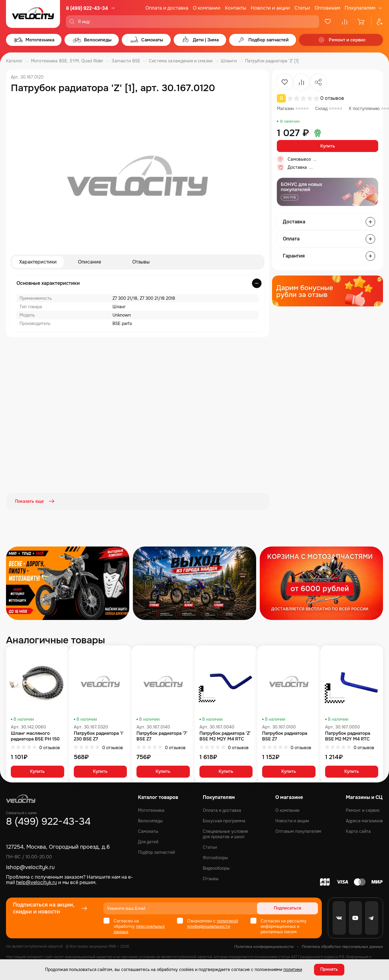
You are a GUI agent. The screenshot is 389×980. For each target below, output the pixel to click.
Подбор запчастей (156, 852)
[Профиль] (377, 22)
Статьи (302, 8)
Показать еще (35, 501)
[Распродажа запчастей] (68, 583)
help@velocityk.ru (37, 882)
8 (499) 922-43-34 (87, 8)
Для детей (148, 841)
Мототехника (151, 810)
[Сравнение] (345, 22)
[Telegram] (372, 918)
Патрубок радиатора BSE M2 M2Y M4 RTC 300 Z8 (348, 736)
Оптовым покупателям (298, 831)
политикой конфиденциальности (212, 923)
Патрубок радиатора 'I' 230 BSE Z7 (99, 736)
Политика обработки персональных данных (342, 946)
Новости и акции (270, 8)
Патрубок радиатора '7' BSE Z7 (162, 736)
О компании (207, 8)
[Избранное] (328, 22)
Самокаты (148, 831)
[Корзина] (361, 22)
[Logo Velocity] (33, 14)
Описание (90, 262)
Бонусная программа (224, 821)
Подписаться (295, 908)
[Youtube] (355, 918)
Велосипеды (150, 821)
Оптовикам (327, 8)
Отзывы (141, 262)
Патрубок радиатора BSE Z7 (285, 736)
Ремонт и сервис (363, 810)
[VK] (339, 918)
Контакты (236, 8)
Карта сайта (358, 831)
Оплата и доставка (167, 8)
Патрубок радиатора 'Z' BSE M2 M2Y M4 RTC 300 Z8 (225, 736)
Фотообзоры (215, 857)
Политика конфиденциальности (264, 946)
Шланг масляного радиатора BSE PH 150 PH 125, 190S (35, 736)
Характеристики (38, 262)
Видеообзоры (216, 868)
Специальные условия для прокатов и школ (225, 834)
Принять (329, 970)
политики (293, 970)
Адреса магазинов (364, 821)
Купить (328, 146)
